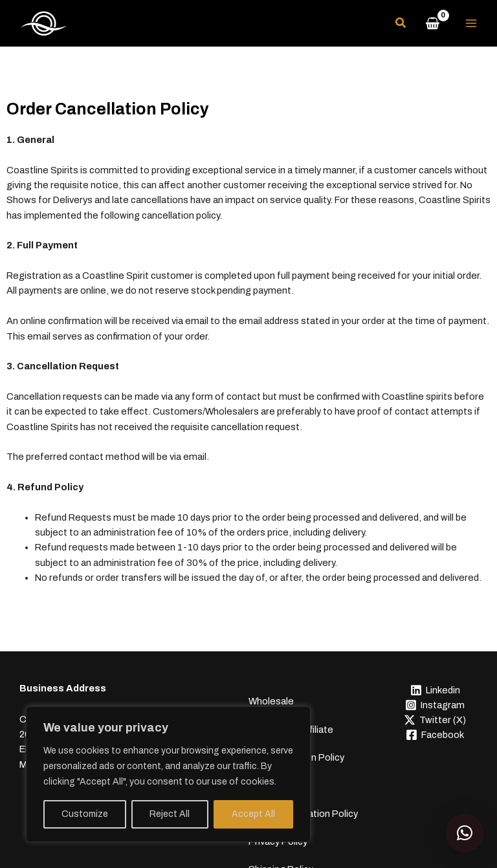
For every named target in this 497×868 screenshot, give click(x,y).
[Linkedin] (435, 691)
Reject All (170, 814)
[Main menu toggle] (471, 24)
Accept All (253, 814)
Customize (85, 814)
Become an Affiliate (291, 705)
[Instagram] (435, 706)
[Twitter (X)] (435, 721)
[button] (401, 25)
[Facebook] (435, 736)
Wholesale (271, 689)
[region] (168, 774)
